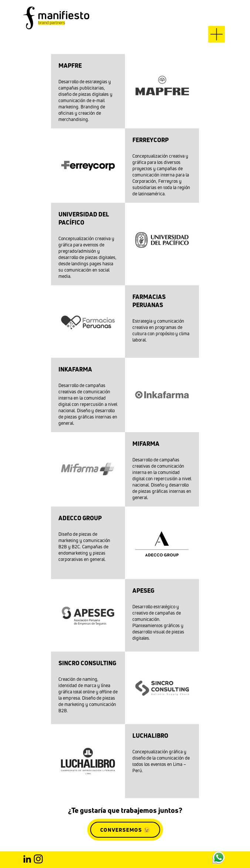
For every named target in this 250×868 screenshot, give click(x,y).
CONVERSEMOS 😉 (125, 830)
